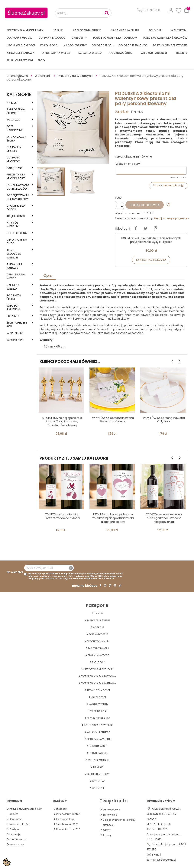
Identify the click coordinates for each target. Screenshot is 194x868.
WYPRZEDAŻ (15, 333)
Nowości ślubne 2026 (68, 829)
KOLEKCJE (155, 30)
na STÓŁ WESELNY (75, 45)
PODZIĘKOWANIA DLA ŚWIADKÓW (165, 38)
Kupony (107, 835)
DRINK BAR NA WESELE (56, 53)
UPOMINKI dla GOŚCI (21, 45)
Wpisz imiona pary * (129, 164)
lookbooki (62, 809)
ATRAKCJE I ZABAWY (20, 53)
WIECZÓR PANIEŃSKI (154, 53)
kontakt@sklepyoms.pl (161, 860)
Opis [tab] (48, 275)
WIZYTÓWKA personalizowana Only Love (164, 420)
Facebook (100, 586)
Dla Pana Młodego (52, 38)
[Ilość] (120, 205)
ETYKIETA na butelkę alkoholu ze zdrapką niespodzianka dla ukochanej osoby (113, 518)
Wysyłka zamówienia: (129, 213)
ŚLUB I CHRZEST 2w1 (20, 60)
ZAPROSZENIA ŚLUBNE (87, 30)
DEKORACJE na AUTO (133, 45)
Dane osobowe (111, 810)
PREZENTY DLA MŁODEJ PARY (25, 30)
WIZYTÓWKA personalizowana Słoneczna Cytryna (113, 420)
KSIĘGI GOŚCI (49, 45)
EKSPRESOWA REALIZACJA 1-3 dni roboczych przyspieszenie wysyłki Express (151, 240)
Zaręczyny (79, 38)
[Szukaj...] (83, 13)
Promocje (15, 834)
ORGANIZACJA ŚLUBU (125, 30)
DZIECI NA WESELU (90, 53)
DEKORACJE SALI (103, 45)
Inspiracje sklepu (66, 819)
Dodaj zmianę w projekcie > (171, 218)
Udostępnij (136, 228)
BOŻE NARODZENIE (15, 128)
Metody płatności (19, 824)
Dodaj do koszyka (145, 205)
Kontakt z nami (18, 839)
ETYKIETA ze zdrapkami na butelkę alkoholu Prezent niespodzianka (164, 518)
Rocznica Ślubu (121, 53)
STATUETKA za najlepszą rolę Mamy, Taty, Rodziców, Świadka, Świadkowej (62, 422)
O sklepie (14, 829)
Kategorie (19, 94)
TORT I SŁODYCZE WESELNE (170, 45)
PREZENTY (181, 53)
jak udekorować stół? (68, 814)
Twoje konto (114, 801)
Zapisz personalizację (168, 185)
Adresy (107, 830)
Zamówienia (110, 815)
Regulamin (16, 819)
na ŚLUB (58, 30)
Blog (41, 60)
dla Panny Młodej (19, 38)
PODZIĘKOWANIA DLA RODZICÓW (115, 38)
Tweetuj (146, 228)
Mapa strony (17, 845)
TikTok (120, 586)
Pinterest (155, 228)
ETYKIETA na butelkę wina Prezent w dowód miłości (62, 516)
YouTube (105, 586)
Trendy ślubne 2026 (67, 824)
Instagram (115, 586)
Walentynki (179, 30)
